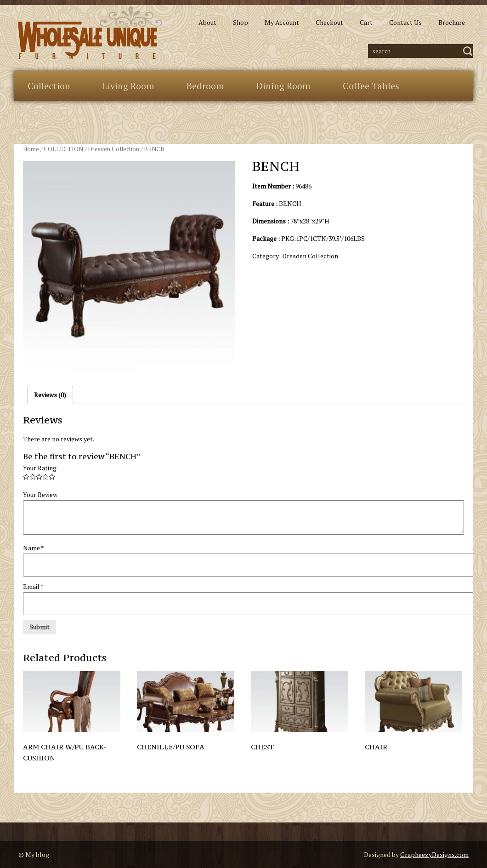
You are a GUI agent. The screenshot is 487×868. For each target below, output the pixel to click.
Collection (49, 86)
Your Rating (40, 468)
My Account (282, 22)
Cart (366, 22)
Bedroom (205, 86)
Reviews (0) (50, 395)
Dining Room (283, 86)
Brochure (452, 22)
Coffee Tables (371, 86)
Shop (241, 22)
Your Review (40, 494)
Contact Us (405, 22)
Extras (41, 115)
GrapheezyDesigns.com (434, 854)
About (207, 22)
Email (33, 586)
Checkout (329, 22)
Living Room (128, 86)
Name (34, 548)
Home (31, 149)
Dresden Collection (113, 149)
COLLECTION (63, 149)
